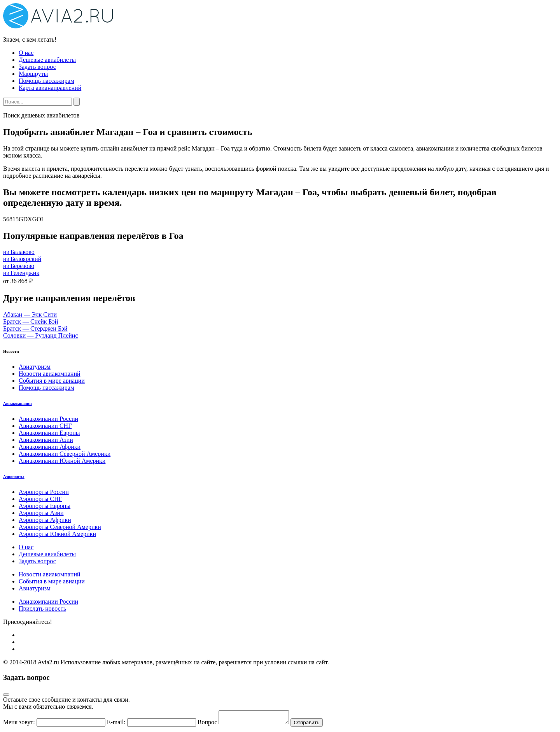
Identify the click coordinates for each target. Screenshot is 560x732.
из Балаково (19, 252)
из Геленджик (21, 273)
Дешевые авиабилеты (47, 60)
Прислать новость (42, 609)
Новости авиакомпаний (50, 374)
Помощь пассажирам (46, 81)
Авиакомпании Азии (46, 440)
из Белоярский (22, 259)
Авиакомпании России (48, 419)
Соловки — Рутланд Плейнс (40, 335)
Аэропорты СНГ (40, 499)
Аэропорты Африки (45, 520)
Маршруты (33, 74)
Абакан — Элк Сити (30, 314)
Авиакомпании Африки (50, 447)
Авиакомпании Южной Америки (62, 461)
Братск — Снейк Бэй (31, 321)
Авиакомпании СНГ (45, 426)
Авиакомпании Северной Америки (65, 454)
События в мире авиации (52, 381)
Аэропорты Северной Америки (60, 527)
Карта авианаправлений (50, 88)
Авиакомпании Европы (49, 433)
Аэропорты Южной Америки (57, 534)
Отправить (314, 725)
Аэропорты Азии (41, 513)
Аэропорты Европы (45, 506)
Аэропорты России (44, 492)
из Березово (19, 266)
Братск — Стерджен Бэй (35, 328)
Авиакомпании (17, 403)
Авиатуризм (35, 367)
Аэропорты (14, 476)
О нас (26, 53)
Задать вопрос (37, 67)
